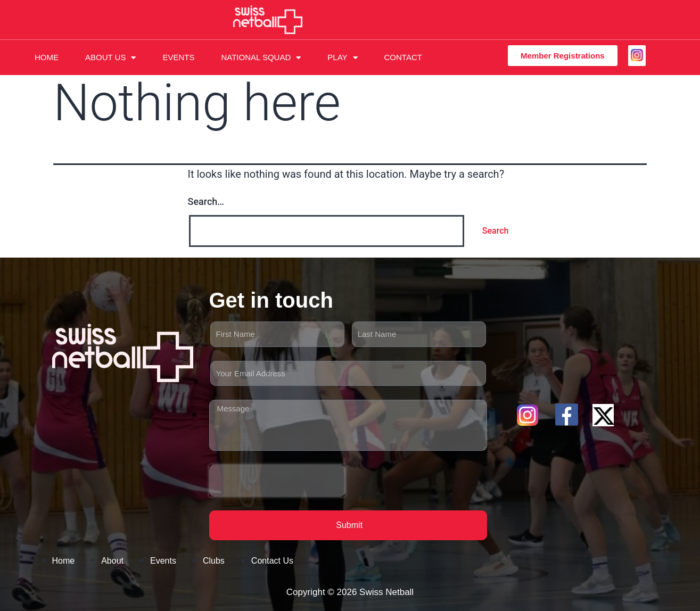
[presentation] (277, 481)
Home (47, 57)
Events (178, 57)
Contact (403, 57)
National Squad (261, 58)
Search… (206, 201)
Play (342, 58)
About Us (110, 58)
